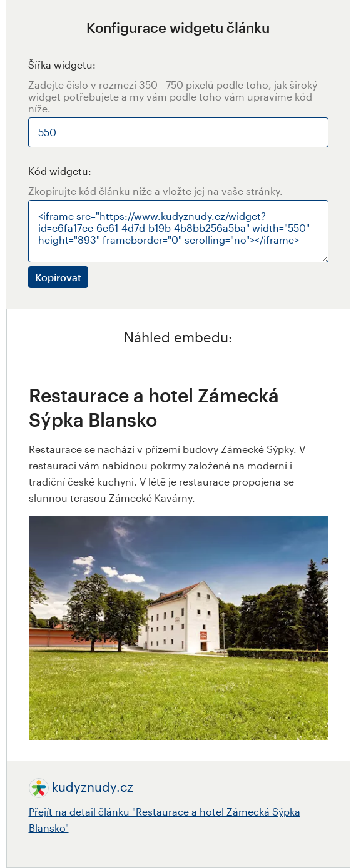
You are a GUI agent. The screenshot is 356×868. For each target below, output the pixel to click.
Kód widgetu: (60, 171)
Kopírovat (58, 277)
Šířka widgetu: (62, 65)
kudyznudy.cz (93, 787)
